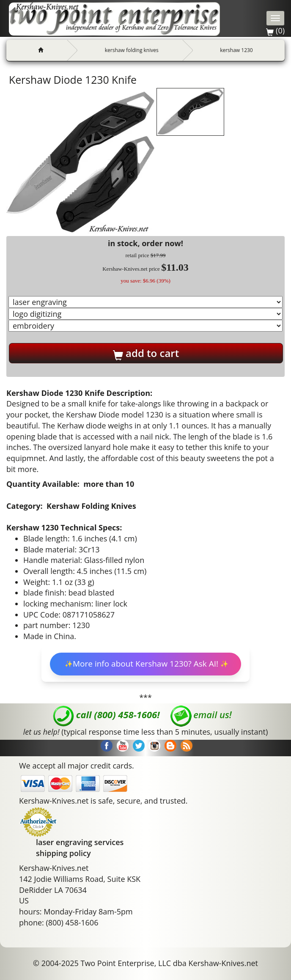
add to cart (146, 353)
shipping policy (63, 853)
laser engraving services (80, 842)
